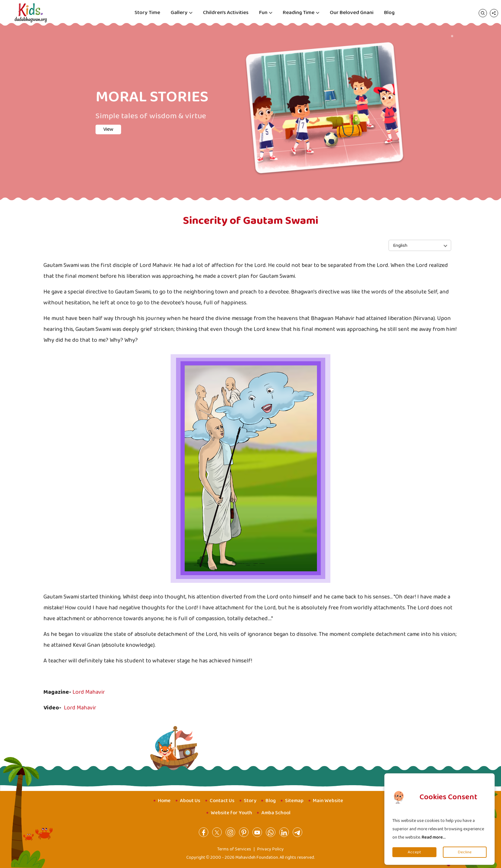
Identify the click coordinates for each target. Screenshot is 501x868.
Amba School (276, 813)
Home (164, 801)
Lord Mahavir (89, 692)
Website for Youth (231, 813)
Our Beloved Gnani (352, 13)
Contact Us (222, 801)
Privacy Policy (270, 849)
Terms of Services (234, 849)
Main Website (328, 801)
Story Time (147, 13)
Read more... (434, 837)
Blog (389, 13)
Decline (465, 852)
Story (250, 801)
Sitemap (294, 801)
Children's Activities (226, 13)
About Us (190, 801)
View (108, 129)
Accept (414, 852)
